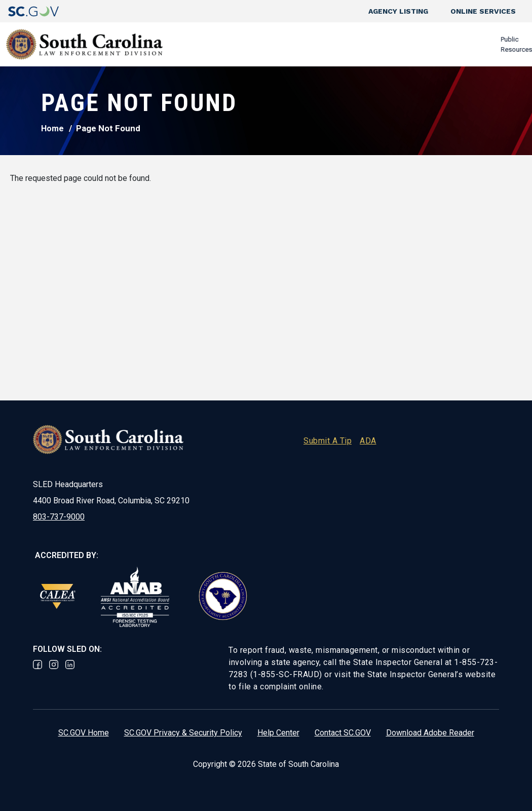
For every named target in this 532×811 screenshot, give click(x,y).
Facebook (37, 665)
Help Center (278, 733)
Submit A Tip (328, 441)
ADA (368, 441)
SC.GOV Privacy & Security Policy (183, 733)
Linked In (70, 665)
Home (52, 128)
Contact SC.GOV (343, 733)
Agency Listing (398, 11)
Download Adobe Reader (430, 733)
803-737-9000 (59, 517)
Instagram (54, 665)
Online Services (483, 11)
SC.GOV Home (84, 733)
